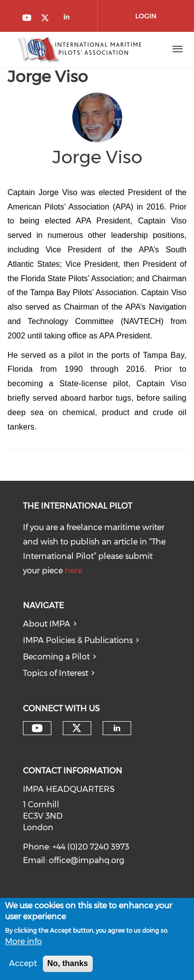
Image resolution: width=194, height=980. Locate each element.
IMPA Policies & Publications (78, 640)
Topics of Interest (56, 673)
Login (146, 16)
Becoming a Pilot (56, 657)
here (74, 571)
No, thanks (68, 965)
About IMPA (47, 624)
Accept (23, 965)
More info (23, 944)
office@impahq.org (87, 860)
